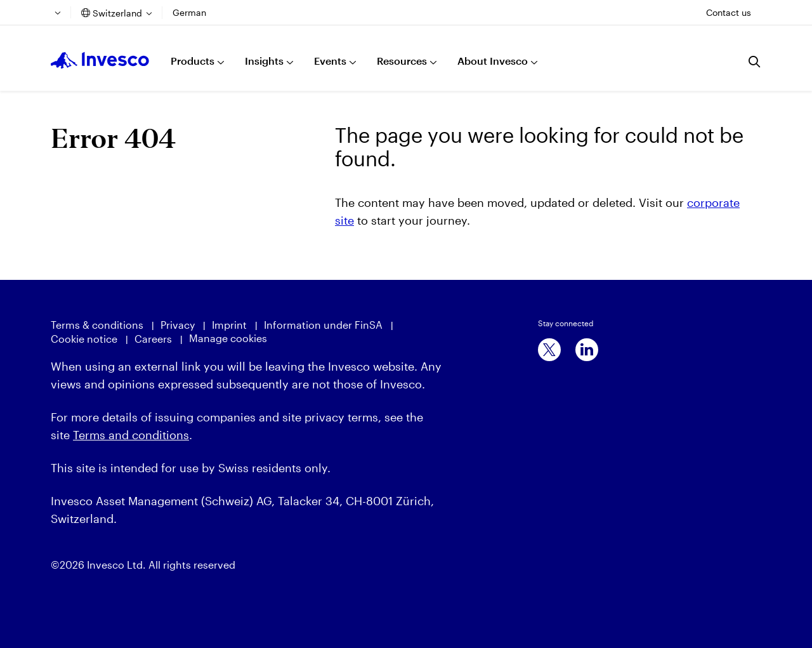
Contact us (729, 12)
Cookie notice (84, 339)
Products (193, 61)
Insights (264, 61)
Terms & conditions (97, 325)
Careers (153, 339)
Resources (402, 61)
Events (330, 61)
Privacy (178, 325)
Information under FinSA (323, 325)
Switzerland (117, 13)
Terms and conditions (131, 435)
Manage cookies (228, 338)
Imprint (229, 325)
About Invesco (493, 61)
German (189, 12)
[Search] (755, 62)
